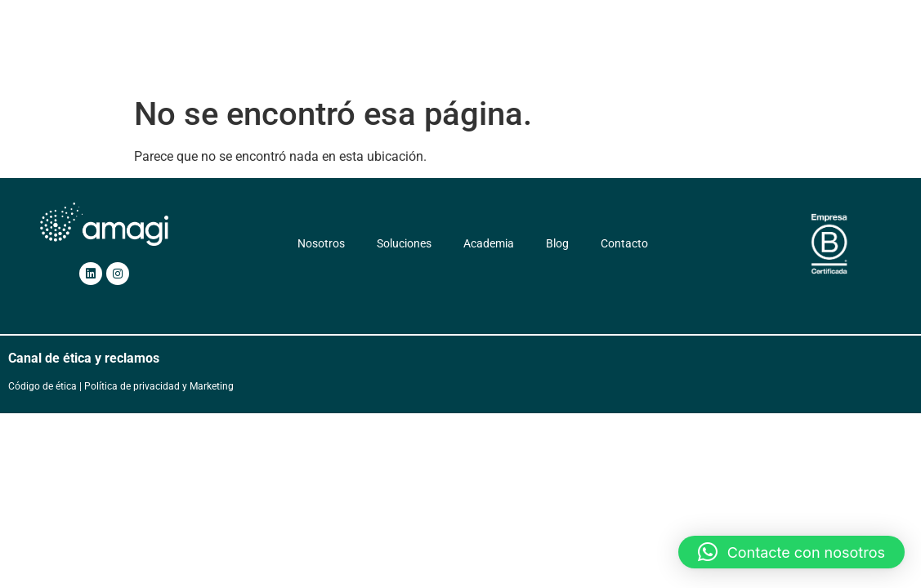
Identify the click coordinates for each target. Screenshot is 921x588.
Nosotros (326, 53)
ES (747, 53)
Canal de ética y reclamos (84, 358)
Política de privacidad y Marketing (159, 386)
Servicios (484, 53)
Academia (566, 53)
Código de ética (42, 386)
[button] (791, 552)
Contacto (686, 53)
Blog (626, 53)
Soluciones (401, 53)
